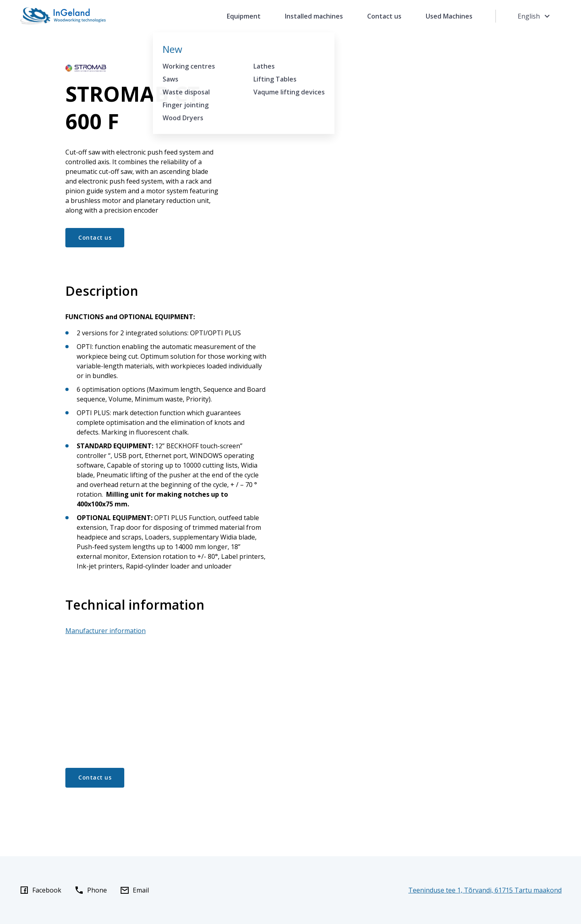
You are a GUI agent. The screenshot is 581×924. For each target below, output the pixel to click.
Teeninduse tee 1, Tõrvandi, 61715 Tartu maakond (485, 890)
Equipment (244, 16)
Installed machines (314, 16)
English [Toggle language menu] (535, 16)
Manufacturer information (106, 631)
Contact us (384, 16)
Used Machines (449, 16)
